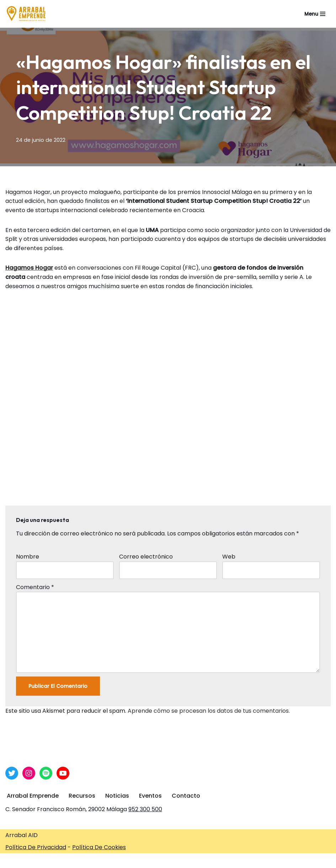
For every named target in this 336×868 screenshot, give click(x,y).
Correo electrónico (146, 557)
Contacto (186, 796)
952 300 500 (145, 809)
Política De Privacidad (36, 847)
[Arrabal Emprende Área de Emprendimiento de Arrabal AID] (27, 14)
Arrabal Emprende (33, 796)
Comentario (35, 587)
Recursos (82, 796)
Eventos (150, 796)
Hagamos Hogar (29, 268)
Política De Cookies (99, 847)
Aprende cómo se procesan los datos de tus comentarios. (209, 711)
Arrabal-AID (241, 860)
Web (229, 557)
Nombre (28, 557)
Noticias (117, 796)
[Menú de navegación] (315, 14)
